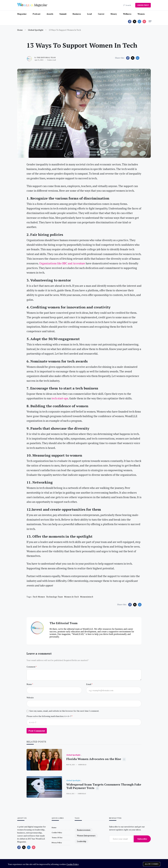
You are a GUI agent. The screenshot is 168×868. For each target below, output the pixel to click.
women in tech (71, 597)
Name (29, 684)
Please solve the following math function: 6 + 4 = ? (49, 716)
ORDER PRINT (143, 5)
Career (101, 14)
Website (30, 698)
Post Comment (37, 731)
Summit (63, 14)
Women (141, 14)
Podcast (37, 14)
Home (20, 30)
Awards (50, 14)
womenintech (86, 597)
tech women (39, 597)
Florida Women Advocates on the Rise (94, 759)
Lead (89, 14)
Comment (31, 667)
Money (114, 14)
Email (89, 684)
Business (77, 14)
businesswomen (84, 830)
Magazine (22, 14)
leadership (82, 841)
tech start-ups (60, 398)
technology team (54, 597)
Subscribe (142, 839)
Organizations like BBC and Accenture (62, 263)
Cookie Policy (73, 864)
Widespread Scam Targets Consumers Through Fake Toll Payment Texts (104, 786)
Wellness (127, 14)
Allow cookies (152, 864)
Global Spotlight (36, 30)
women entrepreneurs (86, 836)
